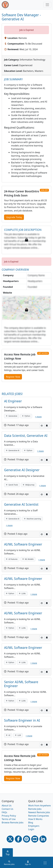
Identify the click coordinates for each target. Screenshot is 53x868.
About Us (7, 806)
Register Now (13, 377)
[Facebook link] (18, 839)
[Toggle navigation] (47, 5)
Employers (34, 826)
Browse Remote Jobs (13, 822)
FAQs (4, 812)
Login (31, 829)
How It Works (35, 819)
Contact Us (7, 809)
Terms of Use (9, 819)
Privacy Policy (9, 816)
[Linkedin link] (43, 839)
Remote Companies (39, 816)
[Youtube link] (35, 839)
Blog (31, 822)
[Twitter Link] (10, 839)
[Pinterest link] (27, 839)
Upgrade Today (14, 217)
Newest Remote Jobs (39, 812)
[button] (42, 426)
